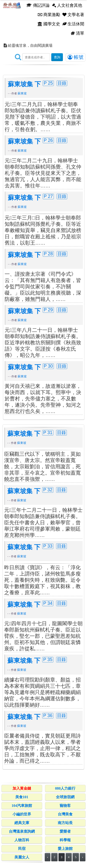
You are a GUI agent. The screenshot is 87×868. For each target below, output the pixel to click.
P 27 (48, 196)
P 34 (48, 603)
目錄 (62, 83)
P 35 (48, 659)
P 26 (48, 140)
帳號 (76, 57)
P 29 (48, 310)
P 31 (48, 432)
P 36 (48, 715)
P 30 (48, 366)
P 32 (48, 490)
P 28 (48, 254)
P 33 (48, 546)
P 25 (48, 83)
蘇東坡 (22, 93)
